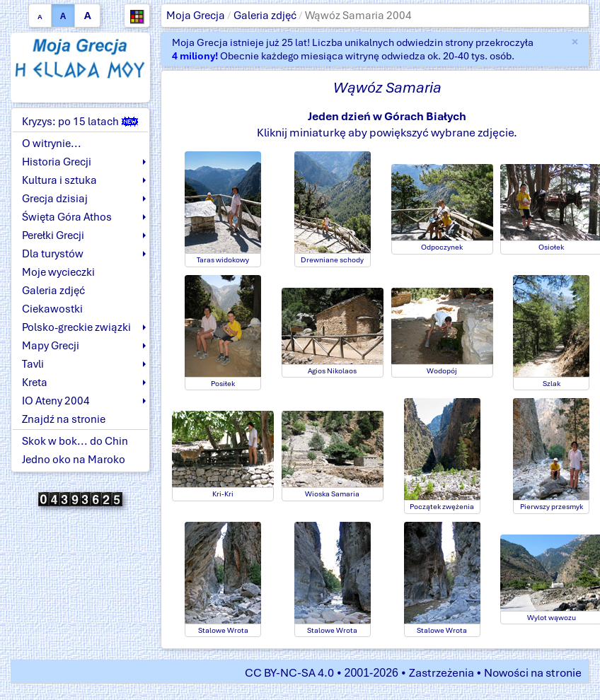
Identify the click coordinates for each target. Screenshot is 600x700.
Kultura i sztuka (59, 180)
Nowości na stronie (533, 673)
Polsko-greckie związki (76, 327)
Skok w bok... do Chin (75, 441)
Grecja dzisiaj (55, 199)
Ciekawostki (52, 309)
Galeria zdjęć (265, 16)
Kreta (35, 383)
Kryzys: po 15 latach (80, 122)
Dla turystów (53, 254)
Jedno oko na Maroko (74, 460)
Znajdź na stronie (64, 419)
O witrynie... (52, 144)
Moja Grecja (196, 16)
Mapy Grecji (51, 346)
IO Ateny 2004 (56, 401)
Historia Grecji (57, 162)
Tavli (33, 364)
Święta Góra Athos (67, 217)
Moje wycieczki (58, 272)
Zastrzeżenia (442, 673)
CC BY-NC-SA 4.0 (289, 673)
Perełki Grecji (53, 235)
